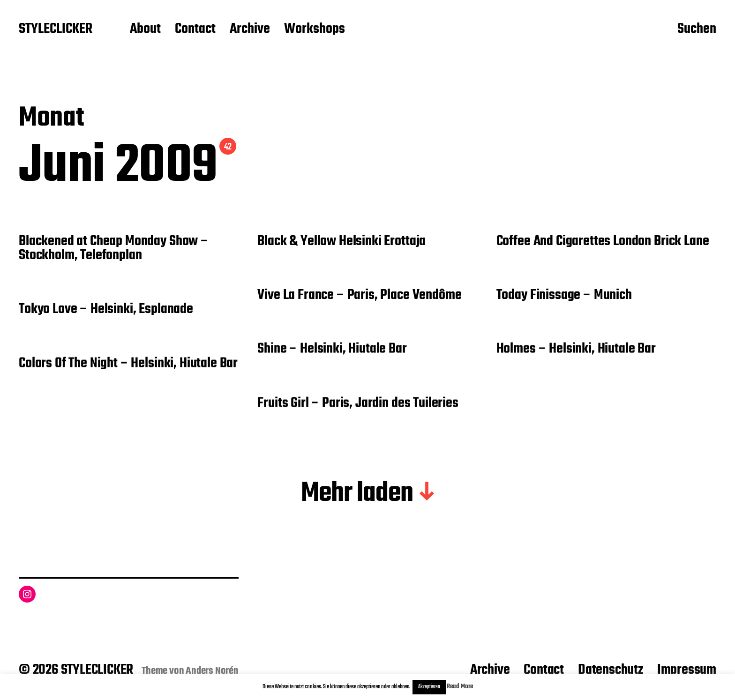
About (145, 30)
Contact (195, 30)
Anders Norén (212, 671)
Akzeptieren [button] (429, 687)
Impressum (687, 670)
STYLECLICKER (56, 30)
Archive (250, 30)
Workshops (315, 30)
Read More (460, 687)
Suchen (697, 30)
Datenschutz (611, 670)
